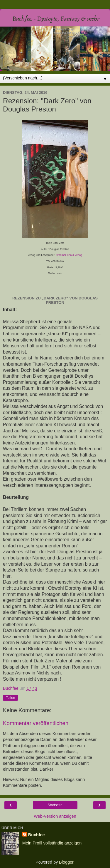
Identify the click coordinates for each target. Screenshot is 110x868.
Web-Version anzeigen (55, 816)
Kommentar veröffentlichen (36, 723)
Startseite (55, 805)
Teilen (10, 698)
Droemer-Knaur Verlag (69, 255)
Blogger (66, 862)
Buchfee (37, 835)
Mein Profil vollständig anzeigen (52, 843)
